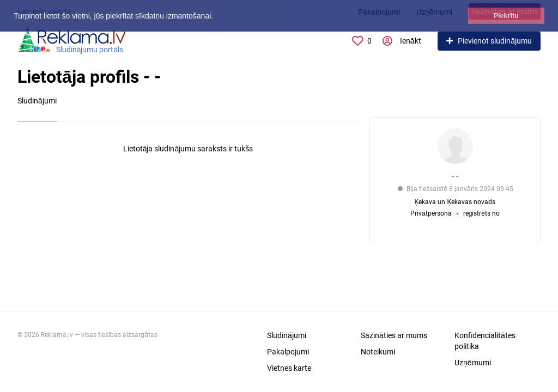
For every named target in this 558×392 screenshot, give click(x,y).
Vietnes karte (289, 368)
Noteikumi (378, 352)
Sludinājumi (287, 335)
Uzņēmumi (473, 363)
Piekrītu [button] (506, 16)
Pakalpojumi (288, 352)
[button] (217, 17)
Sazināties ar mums (394, 335)
